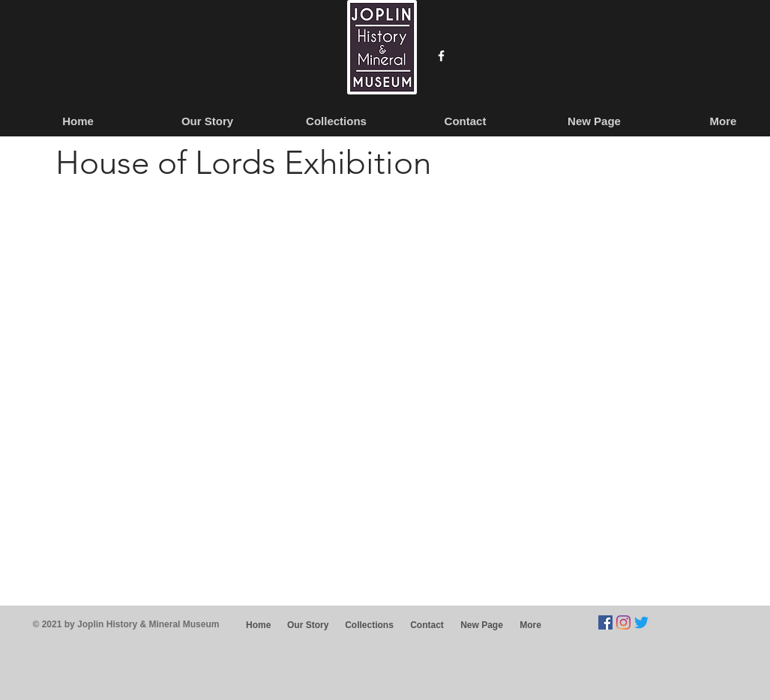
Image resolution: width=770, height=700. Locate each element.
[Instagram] (623, 622)
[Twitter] (641, 622)
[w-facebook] (441, 56)
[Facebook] (605, 622)
